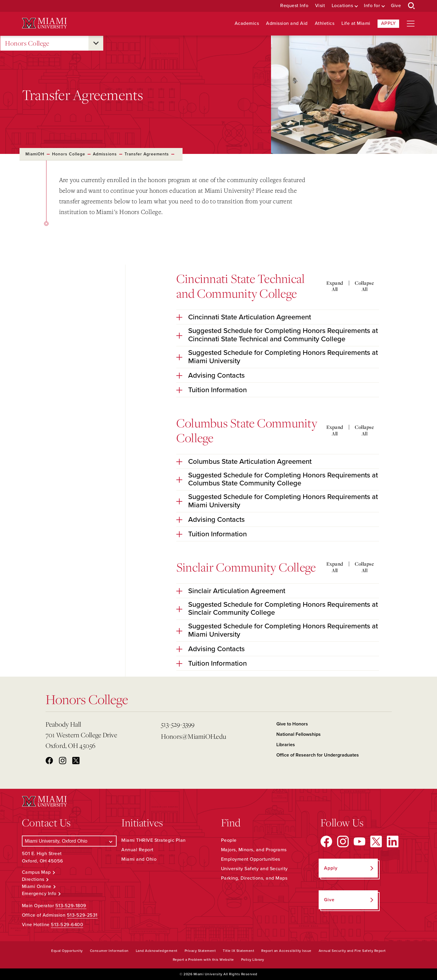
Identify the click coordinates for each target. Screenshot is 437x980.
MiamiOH (35, 154)
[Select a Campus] (69, 841)
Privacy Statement (200, 951)
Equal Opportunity (67, 951)
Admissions (105, 154)
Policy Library (253, 960)
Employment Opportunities (251, 859)
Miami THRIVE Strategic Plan (154, 840)
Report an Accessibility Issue (286, 951)
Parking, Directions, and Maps (254, 878)
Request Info (294, 6)
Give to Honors (292, 724)
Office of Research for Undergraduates (318, 755)
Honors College (27, 43)
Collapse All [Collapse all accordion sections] (364, 286)
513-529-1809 (71, 906)
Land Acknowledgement (157, 951)
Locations (342, 6)
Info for (372, 6)
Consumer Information (109, 951)
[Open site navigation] (411, 24)
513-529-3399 (178, 724)
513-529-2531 (82, 915)
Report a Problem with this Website (203, 960)
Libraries (286, 745)
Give (396, 6)
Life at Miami (356, 24)
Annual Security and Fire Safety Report (352, 951)
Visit (320, 6)
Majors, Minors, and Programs (254, 850)
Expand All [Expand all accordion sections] (335, 286)
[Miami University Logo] (44, 23)
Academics (247, 24)
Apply (388, 23)
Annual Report (137, 850)
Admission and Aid (287, 24)
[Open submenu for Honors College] (96, 43)
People (229, 840)
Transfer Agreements (147, 154)
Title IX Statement (238, 951)
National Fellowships (299, 734)
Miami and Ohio (139, 859)
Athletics (325, 24)
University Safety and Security (254, 869)
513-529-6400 (67, 925)
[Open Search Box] (412, 6)
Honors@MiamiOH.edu (194, 736)
